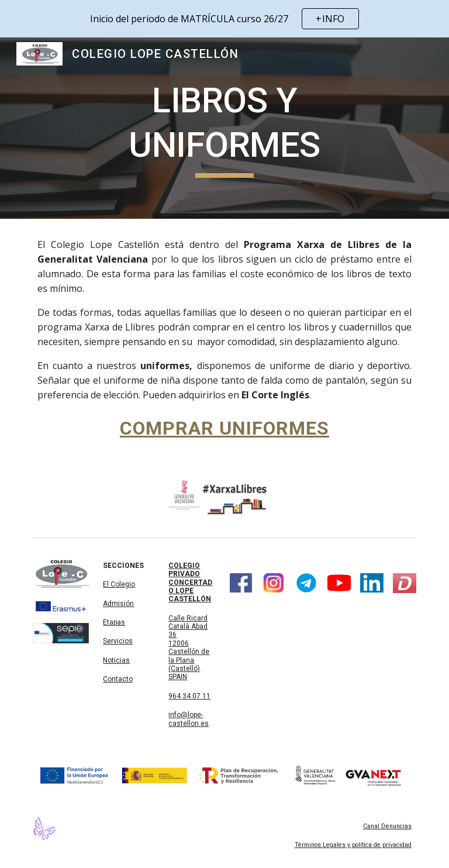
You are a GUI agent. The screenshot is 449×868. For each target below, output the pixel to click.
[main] (224, 128)
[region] (224, 19)
